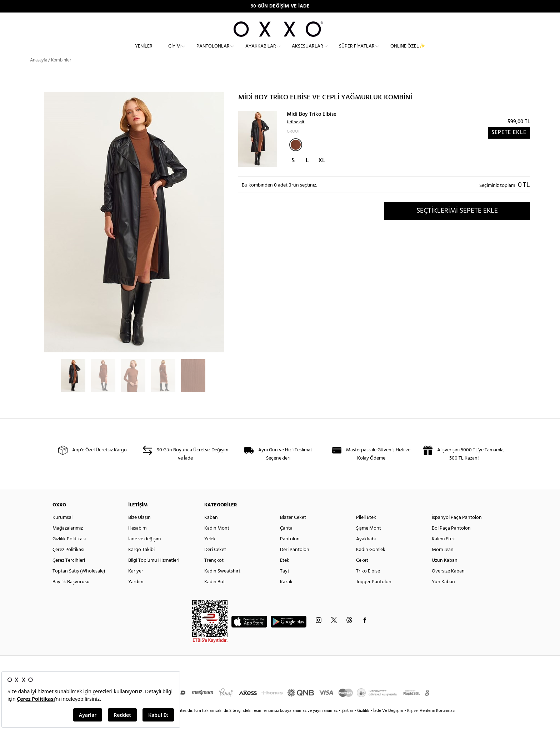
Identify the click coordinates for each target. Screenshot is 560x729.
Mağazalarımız (68, 541)
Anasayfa (39, 73)
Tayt (285, 584)
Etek (285, 573)
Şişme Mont (369, 541)
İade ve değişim (144, 552)
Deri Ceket (215, 563)
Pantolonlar (213, 52)
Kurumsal (62, 530)
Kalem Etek (443, 552)
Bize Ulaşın (139, 530)
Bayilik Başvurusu (71, 595)
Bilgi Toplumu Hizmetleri (154, 573)
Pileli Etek (366, 530)
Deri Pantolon (295, 563)
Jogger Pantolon (374, 595)
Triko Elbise (368, 584)
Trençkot (214, 573)
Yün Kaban (443, 595)
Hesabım (137, 541)
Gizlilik (364, 724)
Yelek (210, 552)
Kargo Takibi (141, 563)
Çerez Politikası (68, 563)
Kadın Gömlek (371, 563)
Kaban (211, 530)
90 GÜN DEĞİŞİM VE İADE (280, 6)
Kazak (286, 595)
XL (322, 173)
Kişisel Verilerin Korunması (431, 724)
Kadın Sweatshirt (222, 584)
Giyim (174, 52)
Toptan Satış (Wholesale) (79, 584)
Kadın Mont (217, 541)
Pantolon (290, 552)
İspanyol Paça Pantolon (457, 530)
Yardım (136, 595)
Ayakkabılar (261, 52)
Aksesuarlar (307, 52)
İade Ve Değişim (388, 724)
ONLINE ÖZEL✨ (408, 52)
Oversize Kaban (448, 584)
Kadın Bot (215, 595)
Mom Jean (443, 563)
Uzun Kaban (445, 573)
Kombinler (61, 73)
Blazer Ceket (293, 530)
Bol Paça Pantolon (451, 541)
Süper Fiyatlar (357, 52)
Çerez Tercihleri (69, 573)
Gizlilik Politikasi (69, 552)
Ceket (362, 573)
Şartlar (348, 724)
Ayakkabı (366, 552)
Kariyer (136, 584)
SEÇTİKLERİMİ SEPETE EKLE (457, 223)
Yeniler (144, 52)
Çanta (286, 541)
